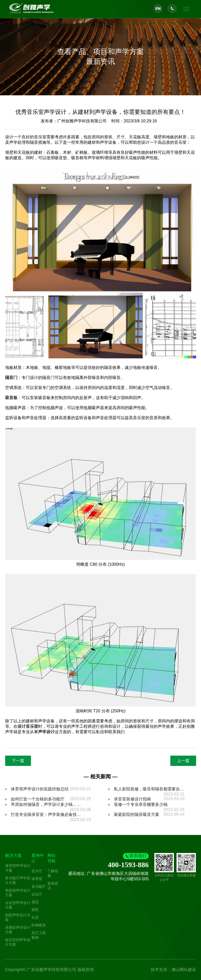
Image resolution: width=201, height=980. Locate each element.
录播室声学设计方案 (18, 930)
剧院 (35, 910)
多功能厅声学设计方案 (18, 880)
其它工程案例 (39, 935)
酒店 (35, 902)
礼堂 (35, 917)
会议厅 (37, 894)
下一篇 (18, 761)
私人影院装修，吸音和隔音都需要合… (149, 789)
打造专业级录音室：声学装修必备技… (46, 814)
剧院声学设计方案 (18, 917)
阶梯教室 (39, 925)
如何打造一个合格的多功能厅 (38, 799)
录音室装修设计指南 (132, 799)
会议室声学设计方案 (18, 905)
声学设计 (46, 732)
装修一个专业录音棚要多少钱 (141, 804)
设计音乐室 (28, 726)
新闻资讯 (53, 886)
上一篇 (183, 761)
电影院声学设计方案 (18, 893)
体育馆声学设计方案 (18, 868)
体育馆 (37, 879)
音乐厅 (37, 871)
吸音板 (11, 398)
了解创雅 (53, 873)
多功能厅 (39, 886)
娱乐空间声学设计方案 (18, 942)
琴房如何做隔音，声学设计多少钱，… (46, 804)
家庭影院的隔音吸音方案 (137, 814)
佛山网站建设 (184, 970)
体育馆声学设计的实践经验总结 (40, 789)
